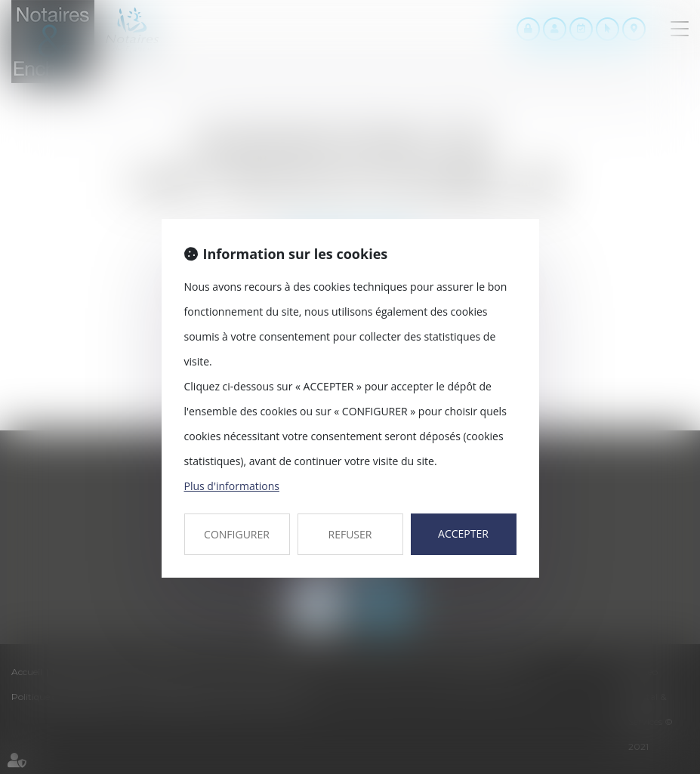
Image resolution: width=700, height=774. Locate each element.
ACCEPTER (463, 533)
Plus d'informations (232, 486)
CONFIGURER (237, 534)
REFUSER (350, 534)
